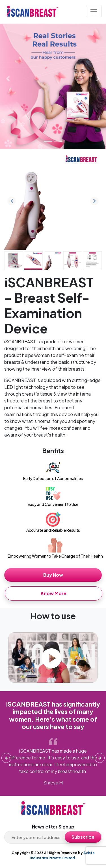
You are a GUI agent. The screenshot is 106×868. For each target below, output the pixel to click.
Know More (54, 593)
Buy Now (53, 575)
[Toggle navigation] (94, 12)
